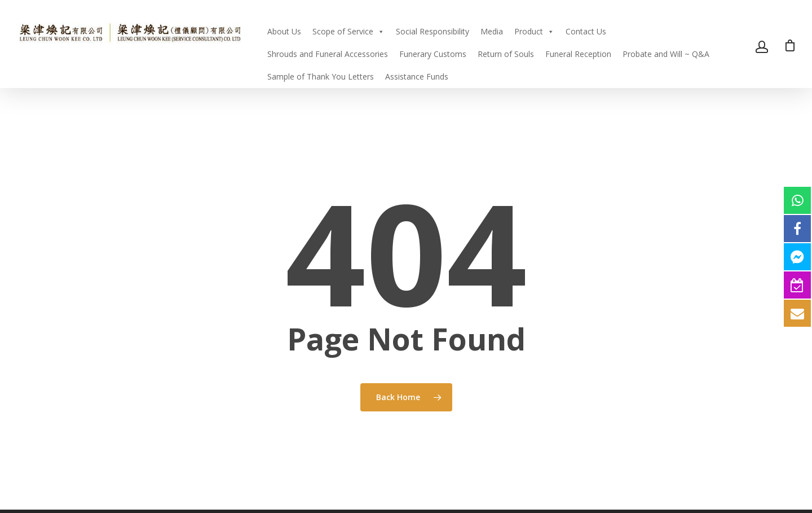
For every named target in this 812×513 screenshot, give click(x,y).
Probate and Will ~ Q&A (666, 54)
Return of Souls (506, 54)
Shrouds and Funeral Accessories (328, 54)
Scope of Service (348, 31)
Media (492, 31)
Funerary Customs (433, 54)
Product (534, 31)
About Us (284, 31)
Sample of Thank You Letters (321, 76)
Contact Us (586, 31)
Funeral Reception (578, 54)
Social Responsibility (433, 31)
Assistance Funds (417, 76)
